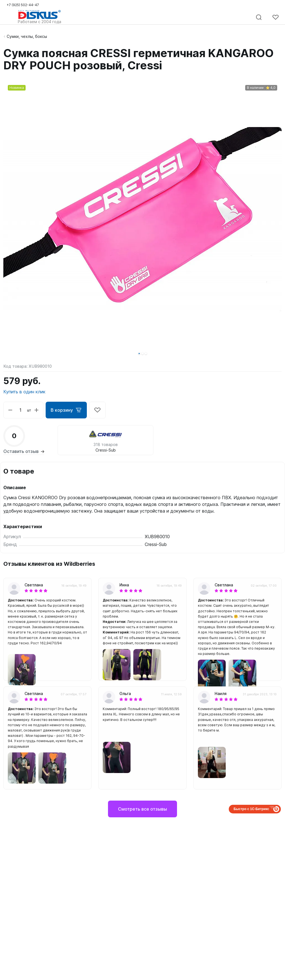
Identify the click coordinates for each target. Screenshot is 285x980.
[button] (139, 354)
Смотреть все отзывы (142, 809)
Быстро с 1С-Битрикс (251, 809)
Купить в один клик (24, 392)
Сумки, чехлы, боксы (27, 36)
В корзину (66, 410)
